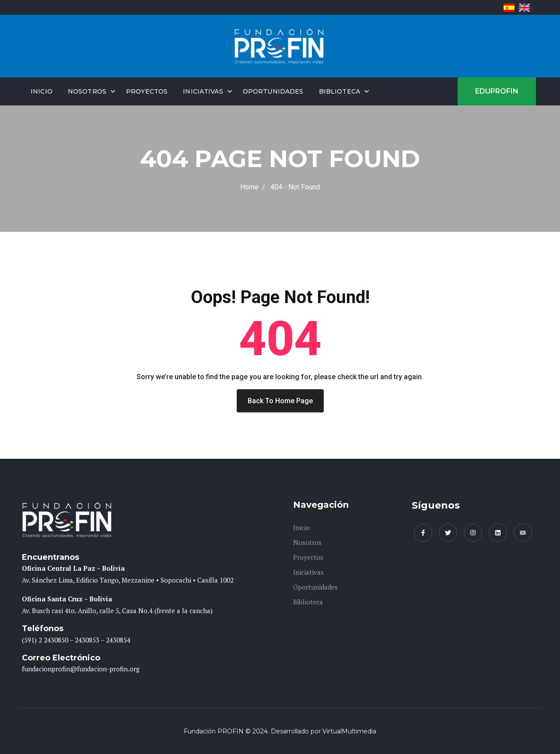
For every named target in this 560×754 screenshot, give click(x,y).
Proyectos (147, 91)
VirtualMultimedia (349, 731)
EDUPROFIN (497, 91)
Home (251, 187)
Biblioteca (339, 91)
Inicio (42, 91)
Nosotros (87, 91)
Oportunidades (273, 91)
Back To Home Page (280, 401)
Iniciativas (203, 91)
